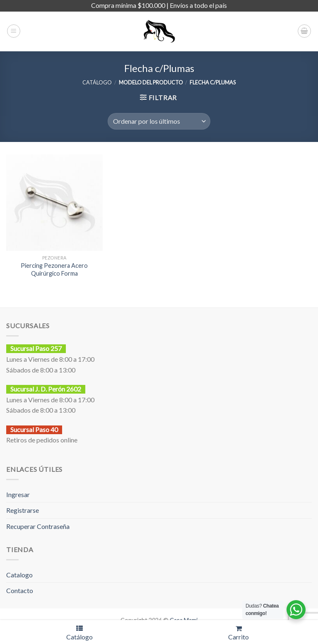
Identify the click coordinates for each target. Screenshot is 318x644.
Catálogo (79, 633)
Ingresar (18, 494)
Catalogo (19, 575)
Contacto (20, 590)
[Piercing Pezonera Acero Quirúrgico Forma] (54, 203)
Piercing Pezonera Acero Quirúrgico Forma (54, 269)
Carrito (238, 633)
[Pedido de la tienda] (159, 121)
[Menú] (14, 31)
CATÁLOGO (97, 82)
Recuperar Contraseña (38, 526)
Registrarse (23, 510)
